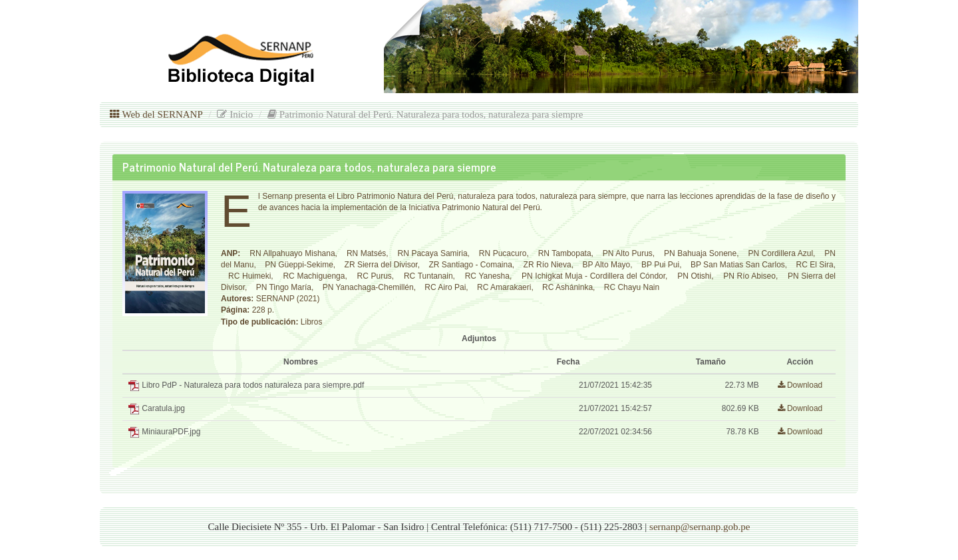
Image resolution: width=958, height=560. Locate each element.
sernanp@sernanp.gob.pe (700, 527)
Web (156, 114)
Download (800, 385)
